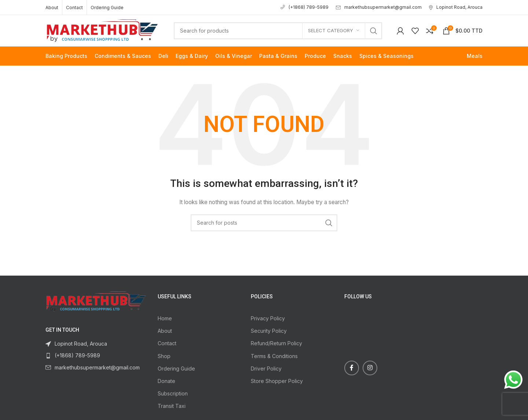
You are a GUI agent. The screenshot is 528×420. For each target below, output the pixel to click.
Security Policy (269, 331)
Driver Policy (266, 369)
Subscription (173, 393)
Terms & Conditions (274, 356)
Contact (167, 343)
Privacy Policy (268, 318)
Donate (166, 381)
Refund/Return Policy (276, 343)
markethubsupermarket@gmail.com (379, 7)
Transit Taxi (172, 406)
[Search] (278, 31)
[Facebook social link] (352, 368)
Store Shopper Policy (277, 381)
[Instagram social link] (370, 368)
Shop (164, 356)
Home (165, 318)
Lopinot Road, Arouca (456, 7)
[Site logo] (102, 30)
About (165, 331)
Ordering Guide (176, 369)
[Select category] (334, 31)
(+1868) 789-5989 (305, 7)
